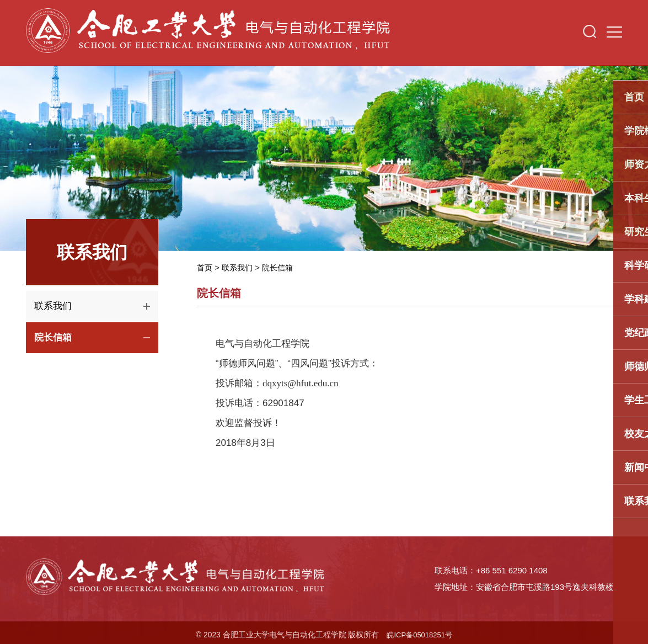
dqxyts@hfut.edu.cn (300, 383)
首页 (205, 267)
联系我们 (239, 267)
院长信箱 (282, 267)
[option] (324, 153)
